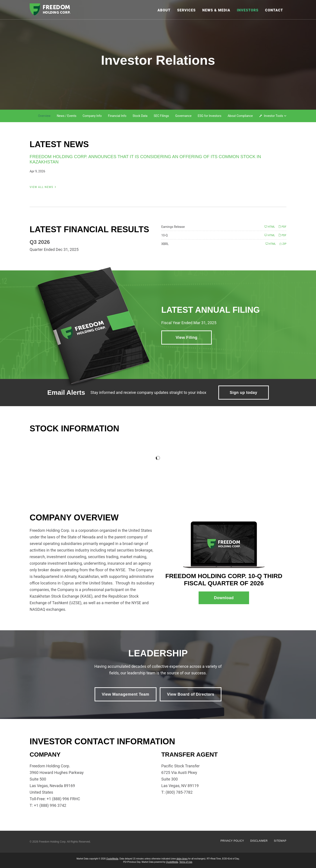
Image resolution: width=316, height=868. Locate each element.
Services (186, 10)
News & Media (216, 10)
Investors (248, 10)
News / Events (67, 116)
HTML (270, 227)
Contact (274, 10)
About (164, 10)
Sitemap (280, 841)
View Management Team (126, 694)
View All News (41, 187)
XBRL (165, 244)
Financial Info (117, 116)
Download (232, 600)
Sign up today (244, 393)
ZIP (283, 244)
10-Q (164, 235)
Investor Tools (274, 116)
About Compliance (240, 116)
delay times (182, 859)
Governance (183, 116)
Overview (44, 116)
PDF (282, 227)
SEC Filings (161, 116)
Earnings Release (173, 227)
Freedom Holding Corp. (53, 842)
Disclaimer (259, 841)
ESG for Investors (210, 116)
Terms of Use (186, 862)
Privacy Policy (232, 841)
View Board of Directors (191, 694)
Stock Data (140, 116)
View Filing (186, 338)
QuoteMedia (112, 859)
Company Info (92, 116)
